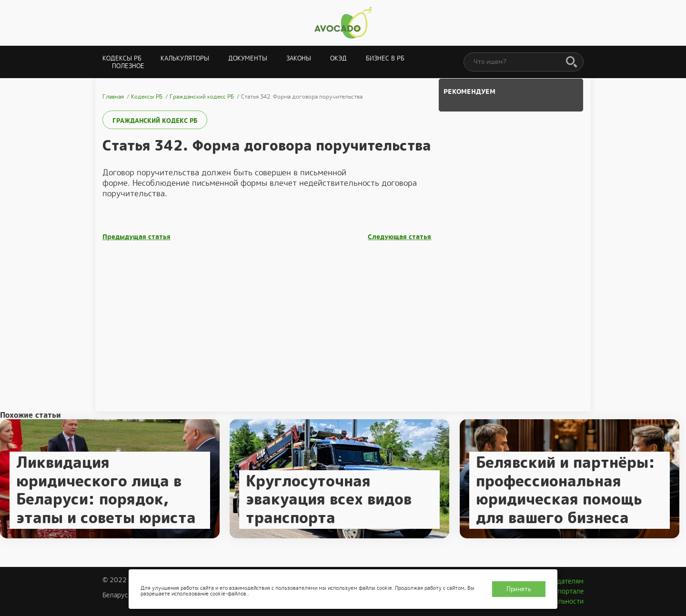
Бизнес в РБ (385, 58)
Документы (248, 58)
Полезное (128, 66)
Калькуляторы (185, 58)
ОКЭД (338, 58)
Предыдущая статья (136, 237)
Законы (299, 58)
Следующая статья (399, 237)
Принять (519, 589)
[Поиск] (572, 62)
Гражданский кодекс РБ (155, 121)
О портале (567, 591)
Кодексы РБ (122, 58)
